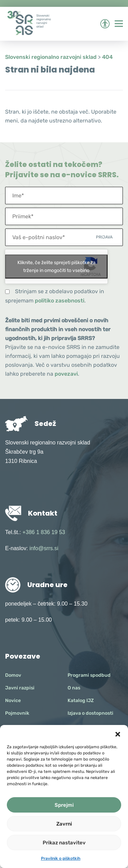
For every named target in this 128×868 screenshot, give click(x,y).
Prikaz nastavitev (64, 843)
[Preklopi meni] (119, 24)
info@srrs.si (44, 548)
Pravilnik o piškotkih (61, 858)
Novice (13, 701)
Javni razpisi (20, 688)
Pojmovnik (17, 713)
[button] (118, 734)
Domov (13, 675)
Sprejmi (64, 805)
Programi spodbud (89, 675)
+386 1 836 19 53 (44, 532)
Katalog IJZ (81, 701)
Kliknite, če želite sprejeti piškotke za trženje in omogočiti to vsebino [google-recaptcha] (56, 267)
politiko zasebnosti (60, 301)
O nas (74, 688)
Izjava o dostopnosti (90, 713)
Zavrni (64, 824)
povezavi (66, 374)
